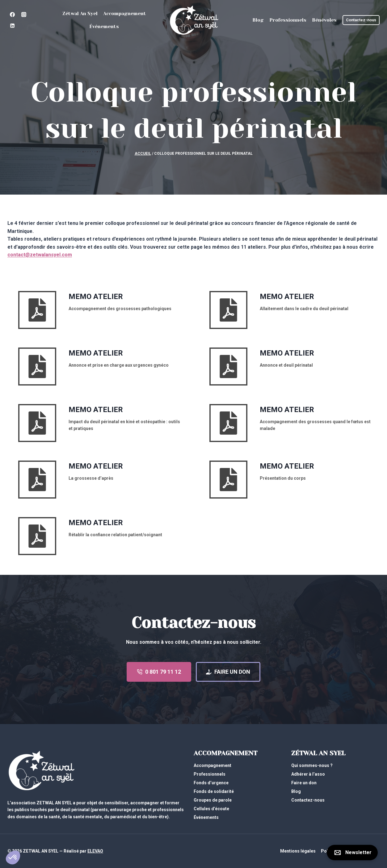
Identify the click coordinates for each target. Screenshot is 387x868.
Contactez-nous (361, 20)
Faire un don (304, 783)
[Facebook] (12, 15)
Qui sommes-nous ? (312, 765)
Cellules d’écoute (211, 809)
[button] (13, 857)
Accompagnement (125, 14)
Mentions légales (298, 851)
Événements (104, 27)
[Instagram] (24, 15)
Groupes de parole (213, 800)
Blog (258, 20)
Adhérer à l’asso (308, 774)
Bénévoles (324, 20)
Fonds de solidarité (214, 791)
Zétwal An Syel (80, 14)
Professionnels (288, 20)
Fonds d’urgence (211, 783)
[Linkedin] (12, 26)
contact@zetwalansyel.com (40, 255)
